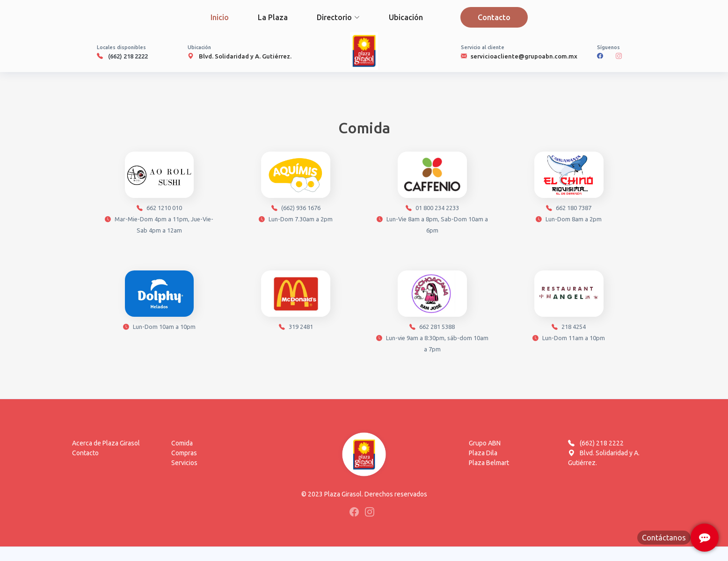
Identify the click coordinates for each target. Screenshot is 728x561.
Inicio (220, 17)
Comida (182, 443)
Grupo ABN (485, 443)
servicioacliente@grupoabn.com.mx (524, 56)
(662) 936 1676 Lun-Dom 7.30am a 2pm (296, 189)
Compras (184, 453)
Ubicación (406, 17)
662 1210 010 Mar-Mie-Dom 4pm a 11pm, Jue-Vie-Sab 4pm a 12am (160, 195)
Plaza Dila (483, 453)
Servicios (184, 463)
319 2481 (296, 302)
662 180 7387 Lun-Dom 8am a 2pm (569, 189)
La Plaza (273, 17)
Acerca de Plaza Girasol (106, 443)
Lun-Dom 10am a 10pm (160, 302)
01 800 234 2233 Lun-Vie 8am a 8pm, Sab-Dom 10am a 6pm (432, 195)
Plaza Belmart (489, 463)
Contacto (494, 17)
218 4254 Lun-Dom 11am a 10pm (569, 308)
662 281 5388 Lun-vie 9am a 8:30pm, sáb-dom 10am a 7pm (432, 314)
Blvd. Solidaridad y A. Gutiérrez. (245, 56)
